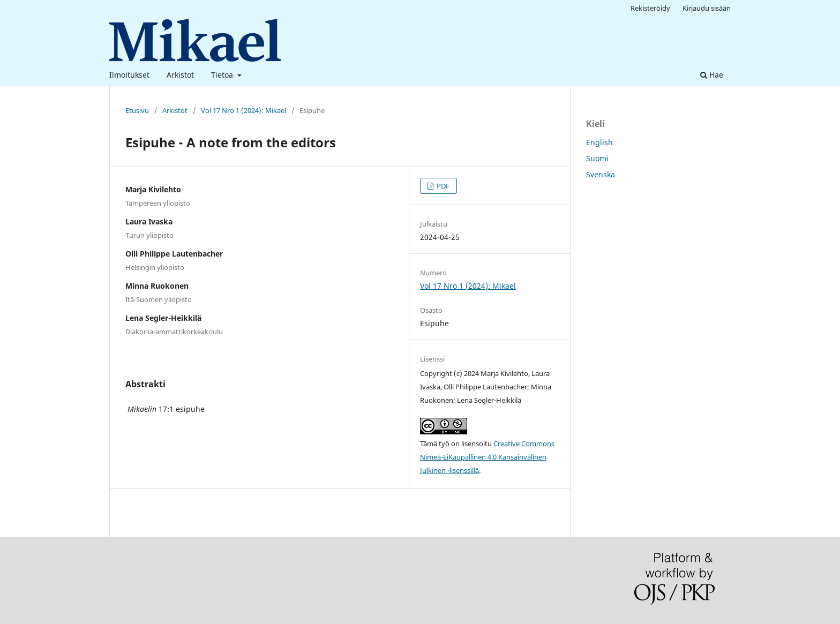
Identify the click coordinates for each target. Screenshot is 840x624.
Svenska (601, 174)
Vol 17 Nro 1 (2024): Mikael (243, 110)
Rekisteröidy (650, 8)
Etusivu (137, 110)
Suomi (597, 158)
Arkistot (180, 75)
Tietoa (223, 75)
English (599, 142)
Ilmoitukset (129, 75)
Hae (712, 75)
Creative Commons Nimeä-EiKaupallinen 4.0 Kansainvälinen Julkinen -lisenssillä (487, 457)
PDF (442, 186)
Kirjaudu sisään (707, 8)
